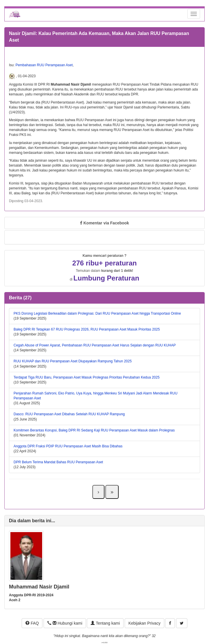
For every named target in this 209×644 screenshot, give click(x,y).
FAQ (32, 623)
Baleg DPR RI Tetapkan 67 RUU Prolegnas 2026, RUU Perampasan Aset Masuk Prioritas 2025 (87, 329)
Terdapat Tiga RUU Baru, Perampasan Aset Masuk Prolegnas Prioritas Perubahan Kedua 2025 (87, 377)
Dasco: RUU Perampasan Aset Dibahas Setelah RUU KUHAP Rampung (69, 414)
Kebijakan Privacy (144, 623)
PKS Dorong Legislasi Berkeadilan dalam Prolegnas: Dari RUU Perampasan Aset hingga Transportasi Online (97, 313)
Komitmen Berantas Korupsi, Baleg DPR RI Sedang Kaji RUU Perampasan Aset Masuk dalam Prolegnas (94, 430)
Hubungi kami (65, 623)
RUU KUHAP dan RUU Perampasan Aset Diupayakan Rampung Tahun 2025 (73, 361)
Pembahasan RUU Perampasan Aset (44, 65)
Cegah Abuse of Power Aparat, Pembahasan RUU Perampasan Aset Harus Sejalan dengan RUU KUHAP (95, 345)
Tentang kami (105, 623)
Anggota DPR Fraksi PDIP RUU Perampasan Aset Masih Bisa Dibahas (68, 446)
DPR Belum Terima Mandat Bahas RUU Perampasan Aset (58, 462)
